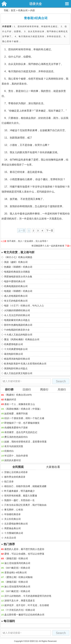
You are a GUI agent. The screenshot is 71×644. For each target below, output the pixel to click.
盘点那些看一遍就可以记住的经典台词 (24, 615)
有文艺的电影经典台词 (16, 301)
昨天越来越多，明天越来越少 (19, 491)
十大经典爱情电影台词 (16, 349)
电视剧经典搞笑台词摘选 (17, 272)
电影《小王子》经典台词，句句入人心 (24, 306)
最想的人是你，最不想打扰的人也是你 (24, 549)
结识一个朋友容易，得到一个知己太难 (24, 418)
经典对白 (9, 451)
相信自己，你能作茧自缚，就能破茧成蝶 (25, 486)
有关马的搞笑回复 (14, 446)
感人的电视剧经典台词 (16, 296)
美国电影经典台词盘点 (16, 368)
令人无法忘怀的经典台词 (17, 315)
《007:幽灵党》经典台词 (17, 568)
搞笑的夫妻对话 (13, 460)
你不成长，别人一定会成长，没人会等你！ (28, 241)
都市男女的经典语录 (15, 477)
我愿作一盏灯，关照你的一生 (19, 500)
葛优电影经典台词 (13, 354)
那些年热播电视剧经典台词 (18, 325)
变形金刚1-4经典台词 (15, 572)
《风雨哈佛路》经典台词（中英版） (23, 409)
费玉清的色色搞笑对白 (16, 437)
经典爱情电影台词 (13, 344)
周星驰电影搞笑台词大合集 (18, 277)
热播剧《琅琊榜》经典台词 (18, 267)
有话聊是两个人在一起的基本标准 (48, 246)
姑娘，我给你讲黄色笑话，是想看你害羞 (25, 442)
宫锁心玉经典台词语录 (16, 472)
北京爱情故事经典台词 (16, 524)
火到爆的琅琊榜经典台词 (17, 310)
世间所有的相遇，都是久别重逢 (21, 496)
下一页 (50, 231)
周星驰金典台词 (12, 528)
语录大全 (35, 4)
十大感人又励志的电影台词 (18, 335)
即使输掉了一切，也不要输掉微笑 (22, 423)
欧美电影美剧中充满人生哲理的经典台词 (25, 364)
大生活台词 (10, 538)
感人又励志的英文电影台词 (18, 373)
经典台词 (23, 10)
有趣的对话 (10, 399)
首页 (13, 10)
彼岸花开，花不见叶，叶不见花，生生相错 (27, 605)
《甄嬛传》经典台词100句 (18, 395)
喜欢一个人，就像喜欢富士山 (20, 404)
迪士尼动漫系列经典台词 (17, 563)
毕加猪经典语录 (12, 514)
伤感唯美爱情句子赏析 (16, 428)
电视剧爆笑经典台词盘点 (17, 320)
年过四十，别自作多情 (16, 456)
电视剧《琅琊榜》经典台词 (18, 291)
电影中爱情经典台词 (15, 281)
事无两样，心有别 (14, 510)
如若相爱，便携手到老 (16, 413)
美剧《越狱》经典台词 (16, 262)
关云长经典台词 (12, 519)
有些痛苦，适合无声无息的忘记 (21, 432)
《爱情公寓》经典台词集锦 (18, 577)
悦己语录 (9, 482)
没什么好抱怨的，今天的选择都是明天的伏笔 (28, 596)
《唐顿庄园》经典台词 (16, 558)
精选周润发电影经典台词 (17, 359)
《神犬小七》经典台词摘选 (18, 257)
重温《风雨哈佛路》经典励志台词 (22, 339)
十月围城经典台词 (14, 533)
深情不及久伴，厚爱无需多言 (20, 601)
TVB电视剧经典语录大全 (17, 330)
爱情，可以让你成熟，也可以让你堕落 (24, 554)
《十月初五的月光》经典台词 (20, 610)
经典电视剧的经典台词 (16, 286)
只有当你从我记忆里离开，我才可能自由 (25, 505)
